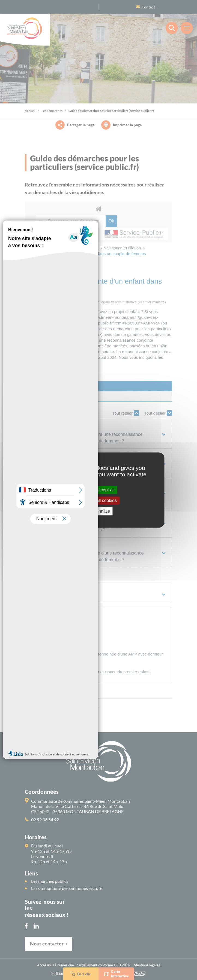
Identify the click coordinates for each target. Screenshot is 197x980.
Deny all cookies (98, 500)
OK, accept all (98, 490)
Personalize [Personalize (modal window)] (98, 511)
